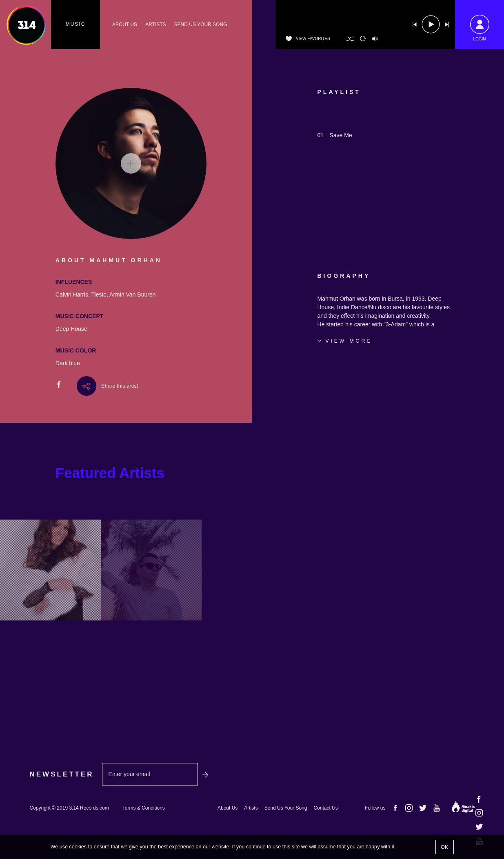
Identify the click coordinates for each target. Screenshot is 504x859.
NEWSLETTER (62, 774)
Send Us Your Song (286, 808)
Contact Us (325, 808)
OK (444, 847)
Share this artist (120, 386)
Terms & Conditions (144, 808)
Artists (251, 808)
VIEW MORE (349, 341)
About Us (228, 808)
